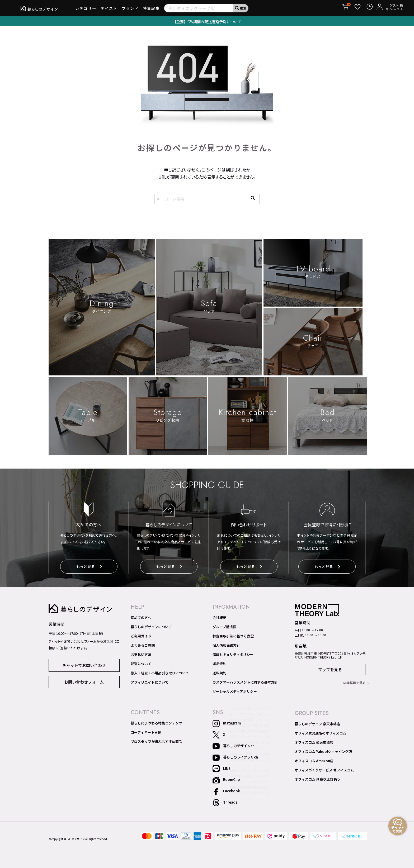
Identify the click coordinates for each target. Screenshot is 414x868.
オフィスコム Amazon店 (314, 760)
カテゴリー (86, 10)
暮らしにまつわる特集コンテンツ (156, 722)
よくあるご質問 (143, 644)
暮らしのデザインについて (151, 626)
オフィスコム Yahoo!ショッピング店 (323, 750)
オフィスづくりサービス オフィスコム (324, 769)
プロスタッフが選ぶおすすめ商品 (156, 740)
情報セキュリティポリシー (233, 653)
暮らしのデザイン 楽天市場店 (317, 723)
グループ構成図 (224, 626)
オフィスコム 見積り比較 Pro (317, 778)
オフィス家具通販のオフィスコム (320, 732)
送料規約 (219, 672)
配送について (141, 662)
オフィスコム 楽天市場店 (314, 741)
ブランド (130, 10)
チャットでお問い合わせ (84, 664)
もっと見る (89, 567)
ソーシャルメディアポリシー (235, 690)
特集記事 (151, 10)
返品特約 (219, 662)
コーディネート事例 (146, 731)
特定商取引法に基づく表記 (233, 635)
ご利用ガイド (141, 635)
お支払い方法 (141, 653)
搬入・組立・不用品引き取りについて (160, 672)
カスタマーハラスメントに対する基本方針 (245, 681)
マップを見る (330, 668)
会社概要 (219, 616)
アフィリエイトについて (150, 681)
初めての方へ (141, 616)
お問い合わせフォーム (84, 680)
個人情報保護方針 (226, 644)
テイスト (109, 10)
